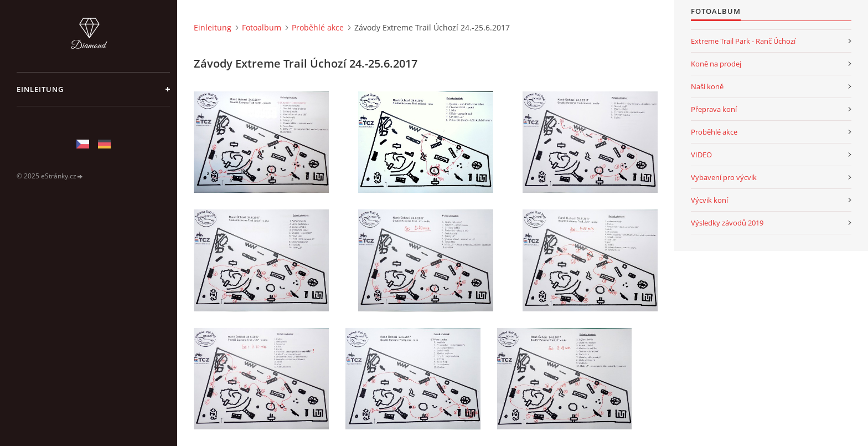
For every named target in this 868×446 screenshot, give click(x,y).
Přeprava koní (714, 109)
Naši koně (707, 86)
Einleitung (40, 89)
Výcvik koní (709, 200)
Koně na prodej (716, 64)
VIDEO (701, 155)
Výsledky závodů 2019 (727, 223)
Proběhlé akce (318, 27)
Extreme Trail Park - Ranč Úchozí (743, 41)
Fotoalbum (262, 27)
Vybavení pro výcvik (724, 177)
